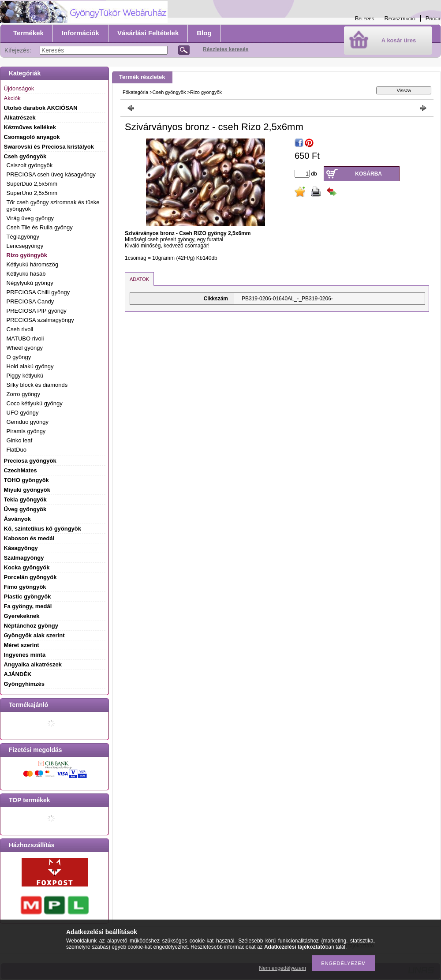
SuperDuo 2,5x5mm (32, 184)
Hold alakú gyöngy (30, 366)
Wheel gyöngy (25, 348)
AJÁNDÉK (18, 674)
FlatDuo (17, 450)
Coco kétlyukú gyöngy (35, 403)
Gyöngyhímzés (24, 684)
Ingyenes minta (25, 655)
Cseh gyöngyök (169, 92)
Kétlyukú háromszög (33, 264)
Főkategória (135, 92)
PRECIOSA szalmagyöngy (40, 320)
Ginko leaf (20, 440)
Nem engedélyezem (282, 968)
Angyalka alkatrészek (33, 664)
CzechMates (21, 470)
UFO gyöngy (23, 413)
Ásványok (17, 519)
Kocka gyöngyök (27, 567)
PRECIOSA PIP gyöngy (37, 311)
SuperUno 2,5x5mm (32, 193)
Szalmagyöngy (24, 558)
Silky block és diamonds (37, 385)
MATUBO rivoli (25, 339)
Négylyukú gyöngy (30, 283)
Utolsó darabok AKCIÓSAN (41, 108)
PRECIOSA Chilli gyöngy (38, 292)
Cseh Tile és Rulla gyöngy (40, 227)
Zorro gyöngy (24, 394)
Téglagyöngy (23, 237)
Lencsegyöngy (25, 246)
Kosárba (368, 174)
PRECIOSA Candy (30, 301)
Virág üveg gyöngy (30, 218)
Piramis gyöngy (26, 431)
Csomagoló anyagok (32, 137)
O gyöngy (19, 357)
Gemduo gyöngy (28, 422)
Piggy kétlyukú (25, 376)
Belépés (365, 18)
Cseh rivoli (20, 329)
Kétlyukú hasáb (26, 274)
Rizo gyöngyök (27, 255)
